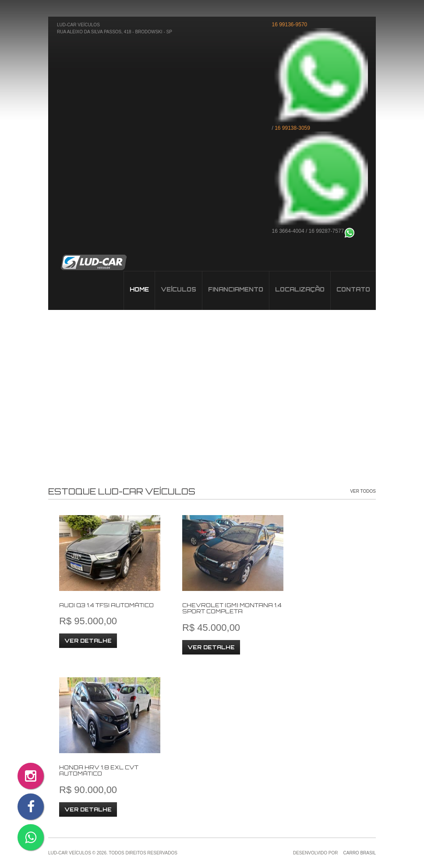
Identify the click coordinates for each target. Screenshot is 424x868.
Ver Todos (363, 491)
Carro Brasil (360, 853)
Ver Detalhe (88, 641)
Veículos (94, 262)
